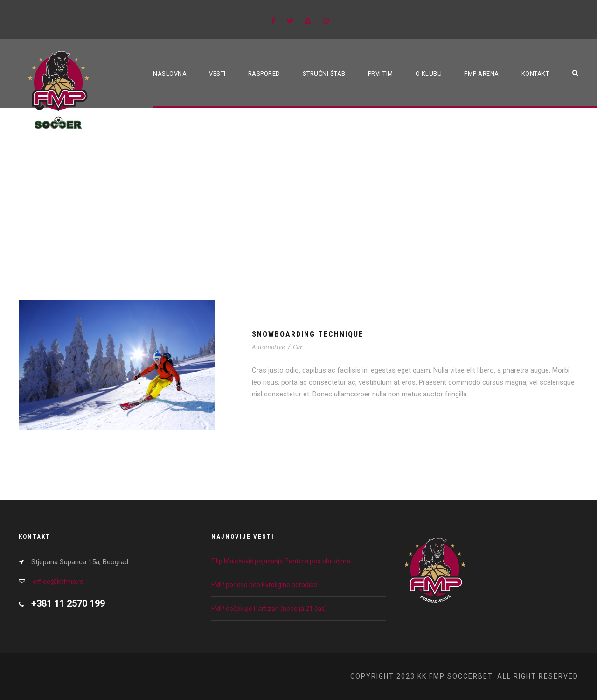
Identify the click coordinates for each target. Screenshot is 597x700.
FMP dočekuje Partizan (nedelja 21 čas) (269, 609)
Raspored (264, 73)
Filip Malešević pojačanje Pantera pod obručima (281, 561)
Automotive (268, 347)
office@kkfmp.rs (58, 582)
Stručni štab (324, 73)
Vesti (217, 73)
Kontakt (535, 73)
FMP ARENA (482, 73)
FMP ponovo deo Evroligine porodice (264, 585)
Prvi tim (381, 73)
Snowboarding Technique (308, 334)
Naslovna (170, 73)
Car (298, 347)
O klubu (429, 73)
